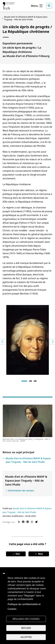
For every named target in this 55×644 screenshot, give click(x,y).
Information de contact (21, 491)
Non (39, 554)
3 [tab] (35, 381)
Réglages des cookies (26, 619)
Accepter (26, 637)
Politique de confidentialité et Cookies (24, 607)
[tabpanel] (28, 339)
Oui (16, 554)
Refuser (26, 628)
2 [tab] (31, 381)
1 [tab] (24, 381)
